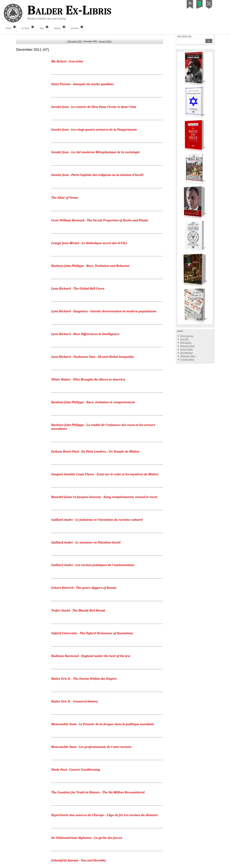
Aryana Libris (187, 349)
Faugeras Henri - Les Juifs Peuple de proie (82, 765)
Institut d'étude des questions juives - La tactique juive (91, 715)
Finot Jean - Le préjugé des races (75, 782)
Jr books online (187, 359)
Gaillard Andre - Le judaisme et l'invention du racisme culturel (97, 399)
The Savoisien (187, 353)
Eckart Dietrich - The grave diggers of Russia (84, 449)
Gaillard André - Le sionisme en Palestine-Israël (86, 415)
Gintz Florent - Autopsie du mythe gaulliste (82, 78)
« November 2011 (74, 41)
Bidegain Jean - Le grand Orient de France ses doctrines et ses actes (100, 749)
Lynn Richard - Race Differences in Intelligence (85, 261)
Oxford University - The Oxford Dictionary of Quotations (92, 482)
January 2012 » (105, 41)
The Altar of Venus (65, 161)
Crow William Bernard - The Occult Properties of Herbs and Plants (100, 178)
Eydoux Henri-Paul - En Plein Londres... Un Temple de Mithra (95, 349)
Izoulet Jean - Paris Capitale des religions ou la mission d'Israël (97, 145)
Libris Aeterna (187, 336)
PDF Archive (186, 343)
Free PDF (184, 339)
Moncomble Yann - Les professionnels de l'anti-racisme (91, 565)
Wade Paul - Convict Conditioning (76, 582)
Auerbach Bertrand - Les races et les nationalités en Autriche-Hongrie (102, 732)
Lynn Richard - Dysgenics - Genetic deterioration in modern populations (104, 245)
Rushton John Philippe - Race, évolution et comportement (93, 311)
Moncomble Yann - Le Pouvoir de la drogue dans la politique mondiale (103, 549)
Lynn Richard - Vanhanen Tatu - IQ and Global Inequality (93, 278)
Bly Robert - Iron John (67, 61)
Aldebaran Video (188, 356)
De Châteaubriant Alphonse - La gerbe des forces (87, 632)
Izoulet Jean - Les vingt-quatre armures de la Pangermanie (94, 111)
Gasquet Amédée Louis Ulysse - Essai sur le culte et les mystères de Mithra (105, 365)
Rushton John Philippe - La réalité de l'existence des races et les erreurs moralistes (103, 330)
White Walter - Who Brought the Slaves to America (88, 295)
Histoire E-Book (188, 346)
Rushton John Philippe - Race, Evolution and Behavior (90, 211)
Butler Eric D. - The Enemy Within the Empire (84, 515)
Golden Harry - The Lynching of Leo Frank (82, 699)
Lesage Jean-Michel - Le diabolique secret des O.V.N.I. (89, 195)
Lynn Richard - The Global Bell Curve (78, 228)
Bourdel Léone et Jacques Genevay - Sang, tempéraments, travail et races (104, 382)
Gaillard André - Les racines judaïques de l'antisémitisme (93, 432)
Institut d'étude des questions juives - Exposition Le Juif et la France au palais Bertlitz (103, 801)
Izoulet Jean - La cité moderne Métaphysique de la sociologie (96, 128)
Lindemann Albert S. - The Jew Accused (79, 682)
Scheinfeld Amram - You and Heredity (79, 649)
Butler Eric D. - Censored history (75, 532)
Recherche (184, 37)
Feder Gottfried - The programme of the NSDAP (86, 665)
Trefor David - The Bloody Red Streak (78, 465)
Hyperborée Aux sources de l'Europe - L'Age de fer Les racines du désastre (105, 615)
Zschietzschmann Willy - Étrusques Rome (81, 840)
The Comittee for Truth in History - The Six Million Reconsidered (98, 599)
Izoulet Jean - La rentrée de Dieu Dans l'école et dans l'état (94, 95)
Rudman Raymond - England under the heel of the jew (91, 499)
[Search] (191, 41)
